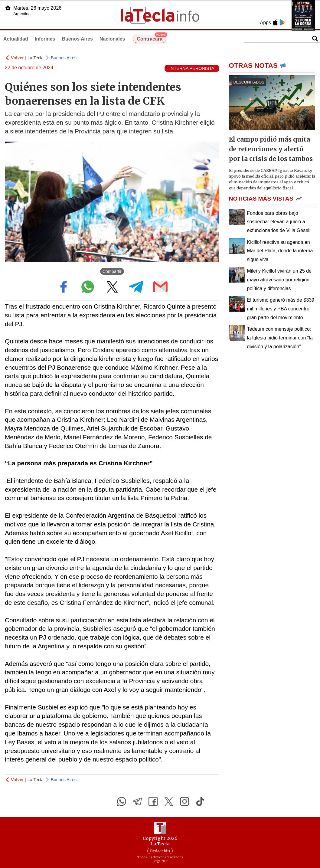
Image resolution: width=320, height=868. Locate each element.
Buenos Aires (77, 39)
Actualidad (16, 39)
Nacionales (112, 39)
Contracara (151, 38)
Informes (45, 39)
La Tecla (36, 58)
